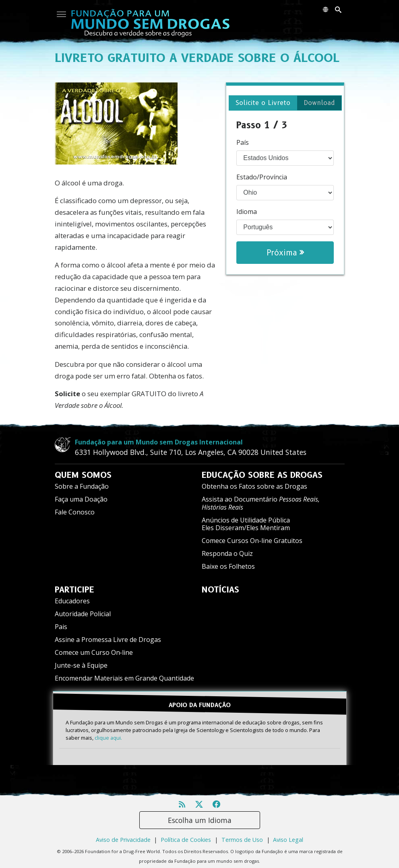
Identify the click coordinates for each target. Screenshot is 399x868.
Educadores (72, 601)
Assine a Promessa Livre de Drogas (108, 640)
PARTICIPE (74, 590)
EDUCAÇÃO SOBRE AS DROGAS (262, 475)
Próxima (285, 253)
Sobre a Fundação (82, 486)
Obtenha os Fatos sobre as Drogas (254, 486)
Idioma (247, 212)
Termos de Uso (242, 836)
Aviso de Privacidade (123, 836)
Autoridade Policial (83, 614)
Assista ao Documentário (261, 503)
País (243, 142)
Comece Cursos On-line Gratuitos (252, 541)
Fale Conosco (75, 512)
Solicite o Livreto (263, 103)
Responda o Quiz (227, 553)
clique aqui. (108, 734)
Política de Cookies (186, 836)
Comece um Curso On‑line (94, 652)
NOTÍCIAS (220, 590)
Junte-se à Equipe (81, 665)
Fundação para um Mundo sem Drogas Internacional (159, 442)
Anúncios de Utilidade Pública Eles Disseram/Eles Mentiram (246, 524)
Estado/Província (262, 177)
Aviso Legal (288, 836)
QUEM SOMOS (83, 475)
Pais (61, 627)
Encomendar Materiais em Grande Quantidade (124, 678)
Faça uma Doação (81, 499)
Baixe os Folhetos (228, 566)
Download (319, 103)
